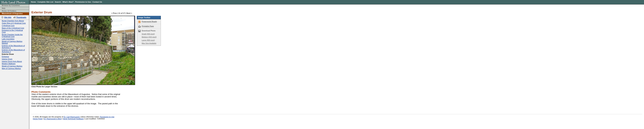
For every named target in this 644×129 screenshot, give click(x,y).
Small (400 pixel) (148, 34)
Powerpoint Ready (149, 22)
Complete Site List (45, 2)
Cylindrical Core (8, 26)
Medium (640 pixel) (149, 37)
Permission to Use (83, 2)
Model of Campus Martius (12, 66)
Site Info (8, 17)
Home (33, 2)
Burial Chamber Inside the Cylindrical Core (12, 36)
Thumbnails (21, 17)
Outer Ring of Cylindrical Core (14, 23)
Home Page (38, 119)
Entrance (5, 57)
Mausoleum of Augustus (12, 13)
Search (58, 2)
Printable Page (148, 26)
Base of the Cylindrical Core (13, 28)
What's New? (68, 2)
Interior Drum (7, 59)
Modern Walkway (9, 64)
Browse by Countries (11, 5)
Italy (4, 8)
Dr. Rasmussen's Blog (53, 119)
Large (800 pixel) (148, 40)
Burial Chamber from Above (13, 21)
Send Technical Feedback (73, 119)
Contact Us (97, 2)
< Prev (114, 13)
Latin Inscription (8, 39)
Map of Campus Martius (11, 68)
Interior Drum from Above (12, 61)
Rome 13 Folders (9, 11)
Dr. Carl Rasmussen (72, 117)
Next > (129, 13)
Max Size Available (149, 43)
